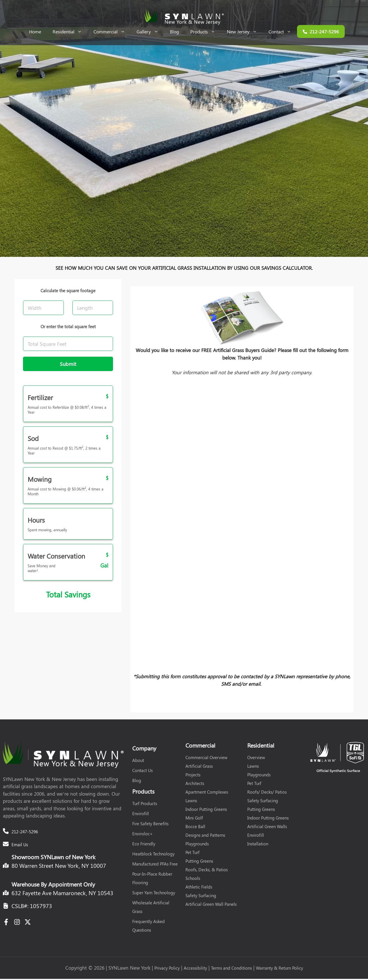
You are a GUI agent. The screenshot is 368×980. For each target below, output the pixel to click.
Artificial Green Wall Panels (211, 905)
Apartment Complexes (207, 793)
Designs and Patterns (205, 836)
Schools (193, 879)
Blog (174, 31)
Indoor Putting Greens (206, 810)
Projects (193, 776)
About (138, 761)
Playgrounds (197, 845)
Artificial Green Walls (267, 828)
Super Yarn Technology (154, 894)
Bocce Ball (195, 828)
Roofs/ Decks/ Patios (267, 793)
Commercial (112, 31)
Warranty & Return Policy (279, 969)
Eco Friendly (144, 845)
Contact (283, 31)
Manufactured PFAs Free (155, 865)
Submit (68, 365)
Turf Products (145, 805)
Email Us (20, 846)
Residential (70, 31)
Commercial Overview (206, 759)
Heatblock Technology (153, 855)
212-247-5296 (25, 833)
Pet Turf (192, 853)
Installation (258, 845)
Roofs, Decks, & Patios (207, 871)
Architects (195, 784)
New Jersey (245, 31)
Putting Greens (199, 862)
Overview (256, 759)
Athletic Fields (199, 888)
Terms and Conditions (231, 969)
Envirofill (141, 815)
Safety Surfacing (201, 897)
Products (206, 31)
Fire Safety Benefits (150, 825)
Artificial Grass (199, 767)
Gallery (150, 31)
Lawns (191, 802)
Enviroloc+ (142, 835)
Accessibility (195, 969)
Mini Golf (194, 819)
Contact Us (142, 771)
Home (35, 31)
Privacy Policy (167, 969)
